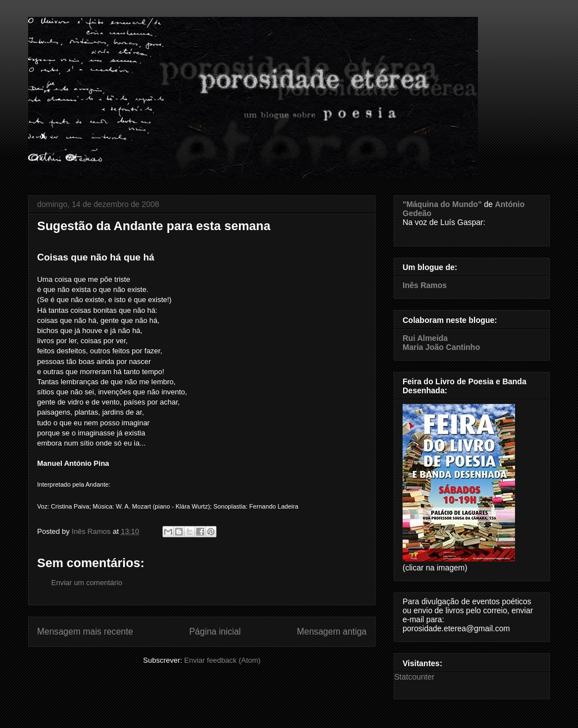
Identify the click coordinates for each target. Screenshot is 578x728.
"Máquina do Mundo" (442, 204)
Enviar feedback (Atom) (223, 660)
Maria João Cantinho (441, 347)
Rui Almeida (425, 338)
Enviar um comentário (87, 583)
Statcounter (414, 677)
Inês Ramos (425, 285)
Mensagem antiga (332, 632)
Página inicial (215, 632)
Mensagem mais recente (85, 632)
